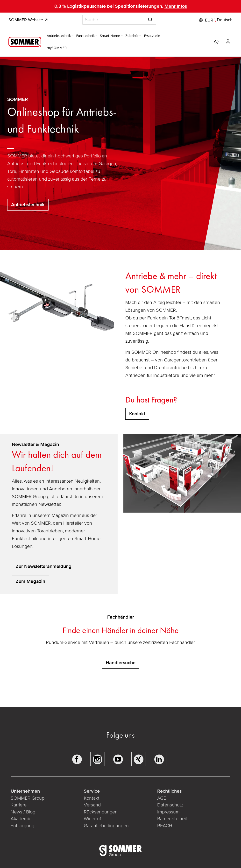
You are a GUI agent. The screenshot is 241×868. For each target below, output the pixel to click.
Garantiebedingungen (106, 826)
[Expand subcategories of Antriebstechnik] (72, 36)
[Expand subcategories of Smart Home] (122, 36)
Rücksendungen (101, 812)
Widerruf (92, 819)
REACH (165, 826)
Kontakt (92, 798)
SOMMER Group (28, 798)
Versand (92, 805)
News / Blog (23, 812)
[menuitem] (60, 36)
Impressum (168, 812)
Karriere (19, 805)
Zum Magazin (30, 581)
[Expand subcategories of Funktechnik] (96, 36)
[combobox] (119, 20)
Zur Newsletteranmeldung (44, 566)
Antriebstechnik (28, 205)
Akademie (22, 819)
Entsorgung (22, 826)
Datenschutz (170, 805)
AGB (162, 798)
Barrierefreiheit (172, 819)
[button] (215, 20)
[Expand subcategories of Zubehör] (140, 36)
